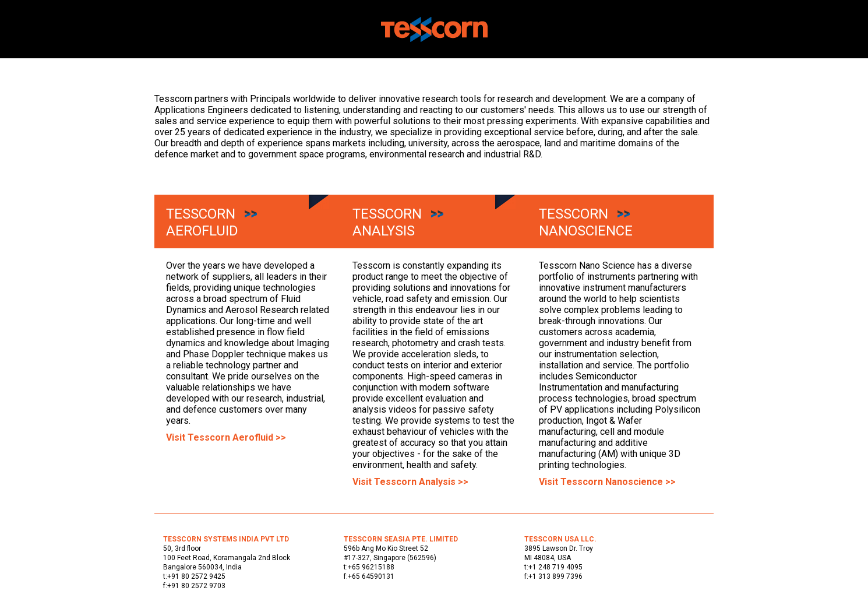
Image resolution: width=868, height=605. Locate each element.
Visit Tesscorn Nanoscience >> (607, 482)
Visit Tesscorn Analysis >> (410, 482)
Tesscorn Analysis (387, 222)
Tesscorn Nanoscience (586, 222)
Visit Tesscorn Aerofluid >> (226, 437)
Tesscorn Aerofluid (202, 222)
